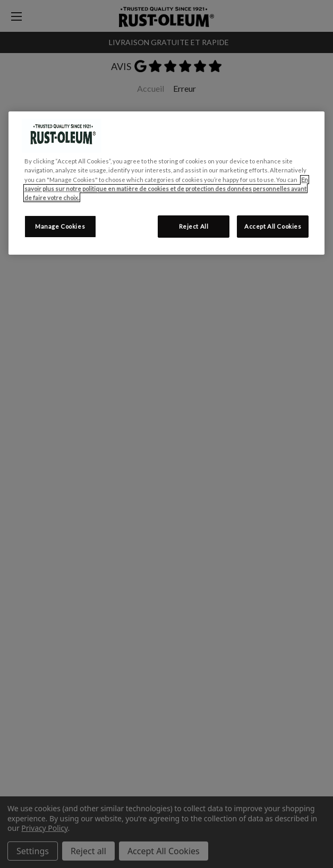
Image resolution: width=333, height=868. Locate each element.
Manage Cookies (60, 226)
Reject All (194, 226)
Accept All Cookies (273, 226)
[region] (167, 183)
